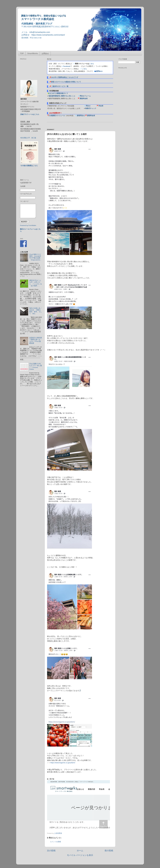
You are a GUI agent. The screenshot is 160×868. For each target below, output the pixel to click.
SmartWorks (33, 53)
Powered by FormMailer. (28, 225)
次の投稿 (51, 851)
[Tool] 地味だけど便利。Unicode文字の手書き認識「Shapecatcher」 (35, 257)
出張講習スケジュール (57, 116)
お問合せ (45, 54)
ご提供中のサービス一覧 (60, 86)
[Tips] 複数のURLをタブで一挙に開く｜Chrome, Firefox (36, 366)
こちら (91, 64)
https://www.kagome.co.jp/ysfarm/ (63, 763)
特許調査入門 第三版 (28, 138)
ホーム (80, 851)
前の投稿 (109, 851)
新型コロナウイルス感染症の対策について (66, 82)
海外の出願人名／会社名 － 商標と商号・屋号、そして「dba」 (36, 311)
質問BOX (99, 71)
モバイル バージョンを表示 (80, 855)
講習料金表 (91, 116)
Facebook (67, 66)
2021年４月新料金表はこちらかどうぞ (65, 77)
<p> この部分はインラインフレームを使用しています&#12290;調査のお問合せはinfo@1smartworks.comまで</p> (78, 805)
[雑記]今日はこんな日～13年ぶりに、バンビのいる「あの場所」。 (36, 283)
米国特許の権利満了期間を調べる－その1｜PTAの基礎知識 (36, 341)
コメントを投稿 (55, 842)
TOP (22, 53)
